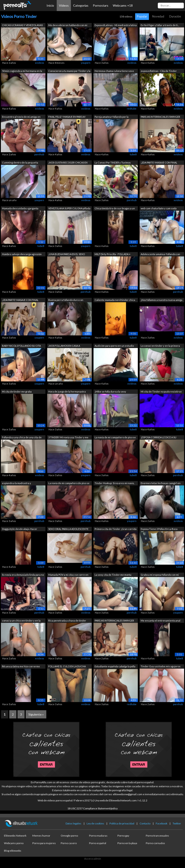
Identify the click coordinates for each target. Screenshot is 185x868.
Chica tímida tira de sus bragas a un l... (115, 209)
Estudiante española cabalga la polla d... (115, 667)
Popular (142, 16)
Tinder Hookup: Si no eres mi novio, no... (114, 484)
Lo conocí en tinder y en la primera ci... (160, 346)
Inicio (50, 5)
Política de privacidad (122, 823)
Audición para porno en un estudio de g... (114, 346)
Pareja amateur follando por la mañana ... (112, 117)
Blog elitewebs (13, 851)
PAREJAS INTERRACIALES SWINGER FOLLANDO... (160, 117)
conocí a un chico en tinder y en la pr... (21, 621)
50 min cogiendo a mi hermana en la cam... (22, 71)
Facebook (162, 823)
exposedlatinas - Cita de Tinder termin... (159, 71)
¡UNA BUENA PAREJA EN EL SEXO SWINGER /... (67, 255)
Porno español (98, 843)
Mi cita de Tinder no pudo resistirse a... (161, 392)
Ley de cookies (95, 823)
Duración (175, 16)
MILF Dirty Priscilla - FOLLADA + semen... (113, 255)
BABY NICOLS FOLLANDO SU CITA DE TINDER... (21, 346)
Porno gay (123, 836)
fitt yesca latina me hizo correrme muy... (21, 667)
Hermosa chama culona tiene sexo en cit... (114, 71)
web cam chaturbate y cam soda (159, 208)
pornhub (39, 154)
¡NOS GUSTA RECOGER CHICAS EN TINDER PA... (68, 163)
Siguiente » (36, 714)
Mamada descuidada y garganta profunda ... (20, 209)
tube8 (133, 154)
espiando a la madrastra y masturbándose (17, 484)
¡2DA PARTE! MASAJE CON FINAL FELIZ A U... (159, 163)
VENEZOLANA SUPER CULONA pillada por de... (69, 209)
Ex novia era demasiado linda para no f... (23, 575)
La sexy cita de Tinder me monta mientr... (113, 575)
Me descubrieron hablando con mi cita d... (68, 26)
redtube (132, 109)
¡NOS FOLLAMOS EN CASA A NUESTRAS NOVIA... (64, 346)
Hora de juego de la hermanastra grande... (67, 392)
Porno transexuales (157, 836)
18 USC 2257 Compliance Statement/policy (92, 808)
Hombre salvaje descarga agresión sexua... (22, 255)
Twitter (177, 823)
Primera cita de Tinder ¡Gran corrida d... (116, 529)
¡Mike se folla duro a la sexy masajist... (110, 392)
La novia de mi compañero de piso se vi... (115, 438)
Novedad (158, 16)
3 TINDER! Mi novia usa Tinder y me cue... (68, 438)
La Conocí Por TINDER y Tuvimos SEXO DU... (113, 163)
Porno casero (69, 843)
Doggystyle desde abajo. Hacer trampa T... (20, 529)
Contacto (145, 823)
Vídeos (64, 5)
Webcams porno (14, 843)
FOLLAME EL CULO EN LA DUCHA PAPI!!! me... (67, 667)
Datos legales (73, 823)
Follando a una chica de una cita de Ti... (22, 438)
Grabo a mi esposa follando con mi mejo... (160, 575)
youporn (86, 63)
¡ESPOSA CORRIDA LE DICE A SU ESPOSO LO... (159, 438)
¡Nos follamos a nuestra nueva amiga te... (162, 300)
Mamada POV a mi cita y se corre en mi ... (68, 575)
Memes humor (41, 836)
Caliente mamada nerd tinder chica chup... (115, 300)
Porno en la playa (127, 843)
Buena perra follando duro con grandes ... (66, 300)
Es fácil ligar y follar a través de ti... (160, 25)
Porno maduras (98, 836)
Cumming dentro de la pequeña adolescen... (20, 163)
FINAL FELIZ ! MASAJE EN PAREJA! (67, 117)
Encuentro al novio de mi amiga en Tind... (21, 117)
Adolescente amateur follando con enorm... (160, 255)
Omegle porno (69, 836)
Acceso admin (93, 859)
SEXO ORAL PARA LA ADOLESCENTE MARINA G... (68, 529)
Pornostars (101, 5)
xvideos (40, 63)
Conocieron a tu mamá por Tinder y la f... (69, 71)
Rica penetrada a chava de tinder (67, 621)
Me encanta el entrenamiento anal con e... (161, 621)
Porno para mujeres (44, 843)
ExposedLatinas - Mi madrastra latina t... (116, 26)
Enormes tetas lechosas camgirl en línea (161, 484)
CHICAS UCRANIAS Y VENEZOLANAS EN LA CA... (22, 26)
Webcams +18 (123, 5)
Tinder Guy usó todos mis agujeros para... (161, 667)
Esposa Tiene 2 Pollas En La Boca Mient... (159, 529)
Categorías (81, 5)
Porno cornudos (155, 843)
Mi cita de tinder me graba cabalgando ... (17, 392)
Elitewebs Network (15, 836)
